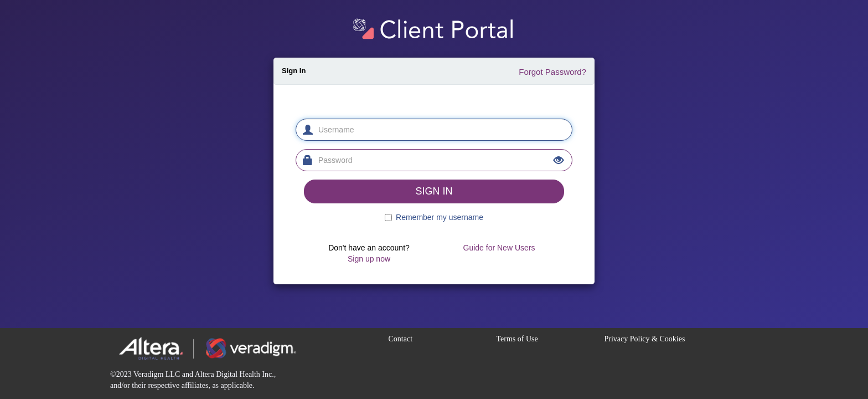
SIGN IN (434, 191)
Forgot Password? (552, 72)
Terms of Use (517, 339)
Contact (401, 339)
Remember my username (440, 217)
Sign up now (369, 259)
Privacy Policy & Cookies (645, 339)
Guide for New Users (499, 248)
